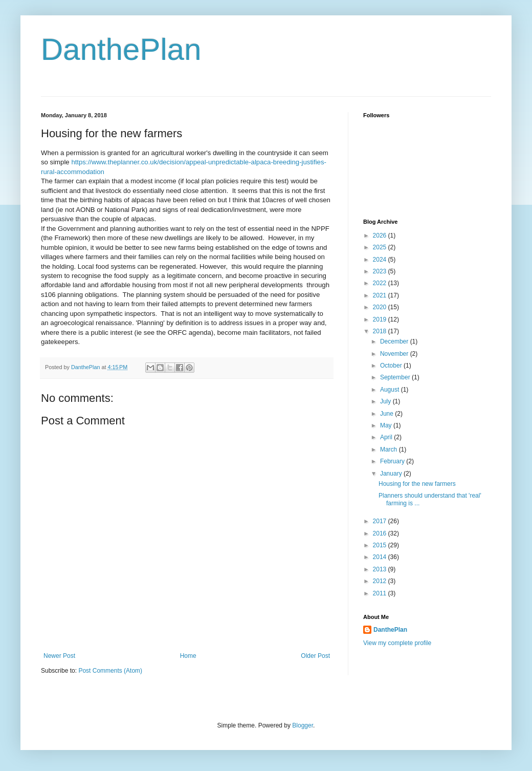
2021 (381, 295)
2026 (381, 235)
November (395, 354)
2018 (381, 331)
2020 (381, 307)
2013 (381, 569)
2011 (381, 593)
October (392, 366)
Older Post (315, 656)
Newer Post (59, 656)
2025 (381, 247)
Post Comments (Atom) (110, 671)
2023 (381, 271)
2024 (381, 260)
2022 (381, 283)
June (387, 414)
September (396, 377)
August (391, 390)
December (395, 341)
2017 (381, 521)
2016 (381, 533)
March (390, 449)
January (392, 474)
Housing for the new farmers (417, 484)
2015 (381, 545)
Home (188, 656)
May (387, 425)
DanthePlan (121, 49)
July (386, 401)
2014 (381, 557)
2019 (381, 319)
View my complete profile (397, 643)
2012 (381, 581)
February (393, 461)
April (387, 437)
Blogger (303, 725)
